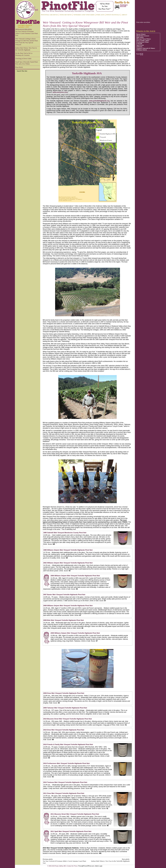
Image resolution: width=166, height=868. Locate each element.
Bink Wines (140, 37)
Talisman (139, 47)
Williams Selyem (142, 50)
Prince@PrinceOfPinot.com (86, 866)
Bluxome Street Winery (144, 39)
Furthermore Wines (143, 42)
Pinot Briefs (19, 67)
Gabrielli (139, 44)
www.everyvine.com (60, 92)
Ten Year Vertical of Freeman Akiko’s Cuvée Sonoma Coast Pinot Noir (27, 33)
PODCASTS (100, 15)
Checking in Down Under (23, 59)
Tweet (138, 54)
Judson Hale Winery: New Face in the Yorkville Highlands (26, 49)
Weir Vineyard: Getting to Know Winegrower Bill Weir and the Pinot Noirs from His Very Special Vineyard (27, 42)
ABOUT (124, 15)
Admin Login (99, 866)
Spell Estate (140, 45)
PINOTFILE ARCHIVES (50, 15)
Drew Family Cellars (143, 40)
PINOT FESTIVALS (113, 15)
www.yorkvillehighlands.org (99, 101)
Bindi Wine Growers (143, 36)
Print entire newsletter (143, 22)
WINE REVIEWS (66, 15)
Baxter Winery (141, 34)
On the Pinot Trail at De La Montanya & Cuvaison (24, 54)
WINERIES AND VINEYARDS (84, 15)
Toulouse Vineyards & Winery (146, 48)
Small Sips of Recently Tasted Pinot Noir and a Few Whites (27, 63)
